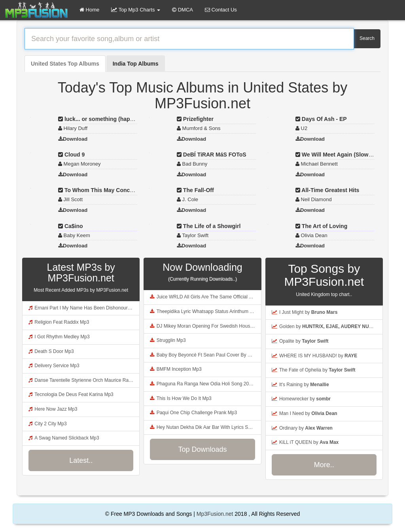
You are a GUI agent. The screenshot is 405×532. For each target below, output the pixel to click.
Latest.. (81, 460)
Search (367, 38)
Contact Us (221, 10)
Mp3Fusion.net (215, 514)
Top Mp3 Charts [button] (136, 10)
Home (89, 10)
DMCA (183, 10)
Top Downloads (202, 449)
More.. (324, 465)
